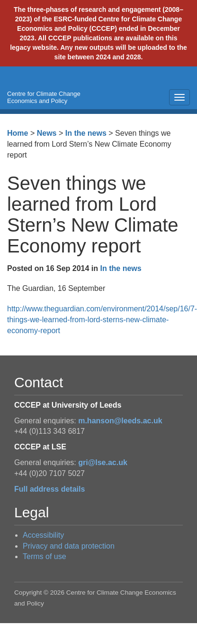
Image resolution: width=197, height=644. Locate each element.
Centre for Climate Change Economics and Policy (44, 97)
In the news (86, 133)
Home (18, 133)
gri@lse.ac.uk (103, 462)
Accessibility (43, 535)
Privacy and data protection (69, 546)
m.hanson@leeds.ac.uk (120, 421)
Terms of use (45, 556)
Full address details (49, 489)
